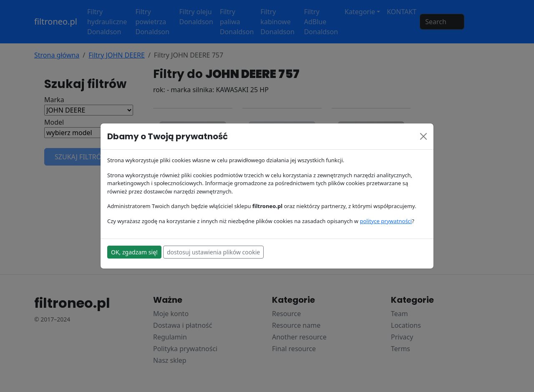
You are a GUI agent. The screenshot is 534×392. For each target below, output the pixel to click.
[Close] (423, 136)
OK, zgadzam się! (134, 252)
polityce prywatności (386, 221)
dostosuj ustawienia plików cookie (213, 252)
